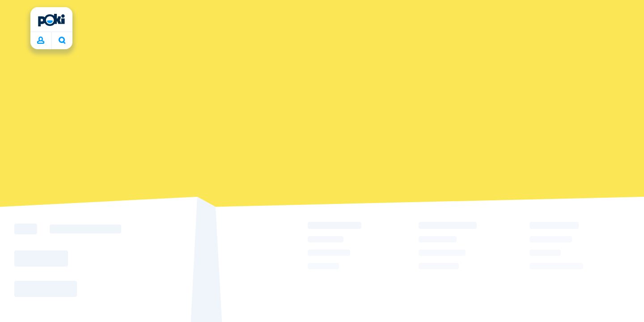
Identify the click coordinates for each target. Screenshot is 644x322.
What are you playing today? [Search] (62, 40)
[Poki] (51, 20)
